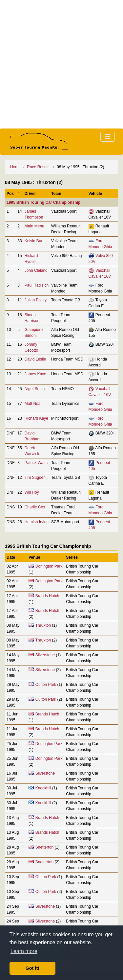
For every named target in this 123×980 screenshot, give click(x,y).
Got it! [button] (32, 968)
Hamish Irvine (37, 522)
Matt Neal (33, 404)
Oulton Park (46, 685)
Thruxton (43, 625)
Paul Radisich (37, 285)
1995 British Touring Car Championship (43, 202)
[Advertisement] (61, 64)
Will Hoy (32, 492)
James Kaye (35, 374)
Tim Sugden (35, 478)
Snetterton (44, 847)
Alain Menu (34, 226)
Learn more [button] (24, 951)
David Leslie (35, 359)
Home (15, 167)
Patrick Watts (36, 463)
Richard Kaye (36, 418)
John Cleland (36, 270)
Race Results (39, 167)
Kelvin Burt (34, 241)
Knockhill (43, 788)
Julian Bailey (36, 300)
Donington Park (49, 566)
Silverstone (45, 655)
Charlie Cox (35, 507)
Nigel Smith (35, 389)
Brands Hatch (47, 596)
